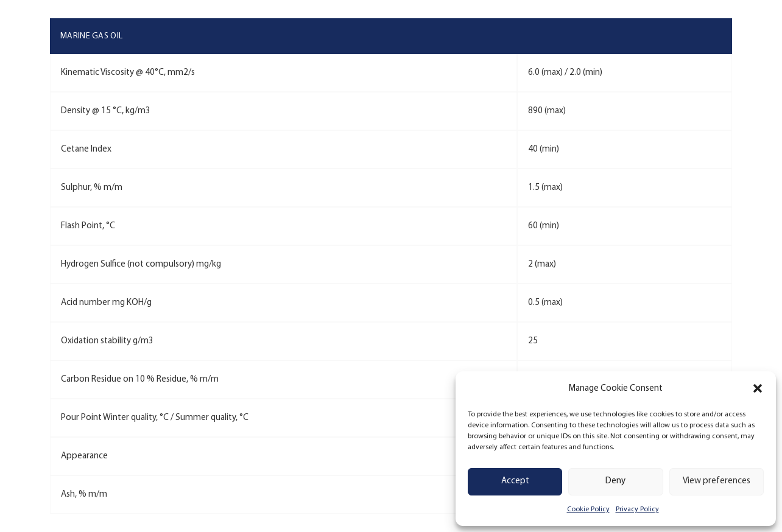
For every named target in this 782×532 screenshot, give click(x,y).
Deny (615, 481)
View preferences (717, 481)
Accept (515, 481)
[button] (758, 388)
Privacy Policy (637, 509)
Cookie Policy (588, 509)
